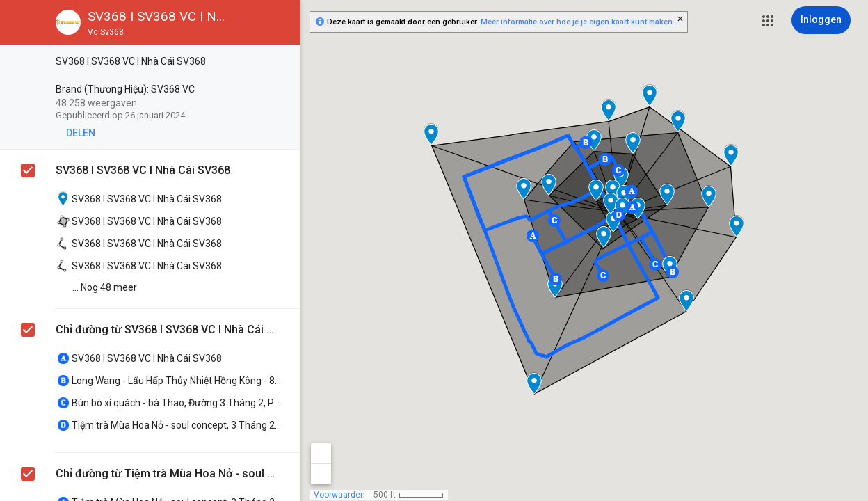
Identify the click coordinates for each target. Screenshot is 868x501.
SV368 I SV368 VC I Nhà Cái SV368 (143, 170)
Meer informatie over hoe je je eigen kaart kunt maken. (578, 22)
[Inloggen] (821, 20)
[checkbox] (282, 62)
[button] (768, 21)
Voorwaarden (339, 495)
